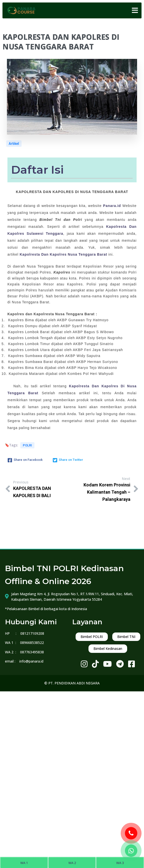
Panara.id (112, 206)
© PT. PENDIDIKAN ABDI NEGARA (72, 683)
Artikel (14, 144)
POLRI (27, 445)
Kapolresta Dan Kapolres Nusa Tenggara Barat (63, 254)
